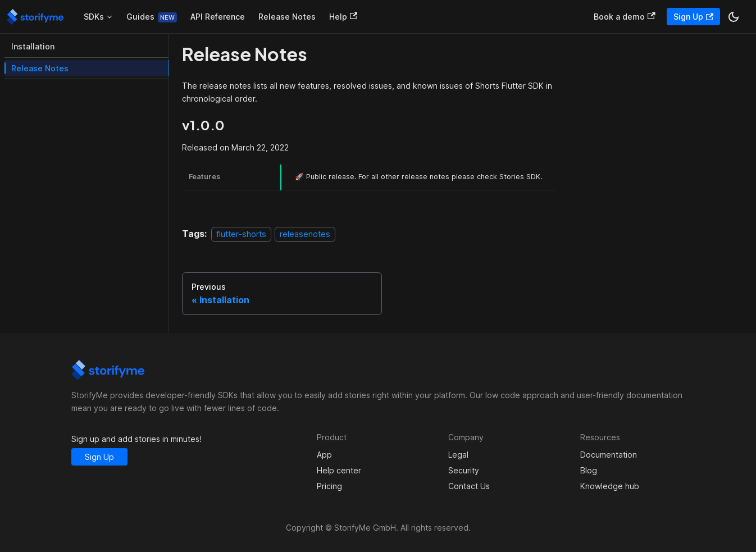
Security (464, 470)
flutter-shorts (241, 234)
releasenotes (305, 234)
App (324, 455)
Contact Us (469, 486)
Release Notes (287, 17)
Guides (140, 17)
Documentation (609, 455)
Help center (339, 470)
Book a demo (624, 17)
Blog (589, 470)
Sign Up (693, 17)
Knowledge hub (610, 486)
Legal (458, 455)
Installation (33, 46)
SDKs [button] (94, 17)
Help (343, 17)
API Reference (218, 17)
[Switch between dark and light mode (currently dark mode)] (734, 17)
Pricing (329, 486)
